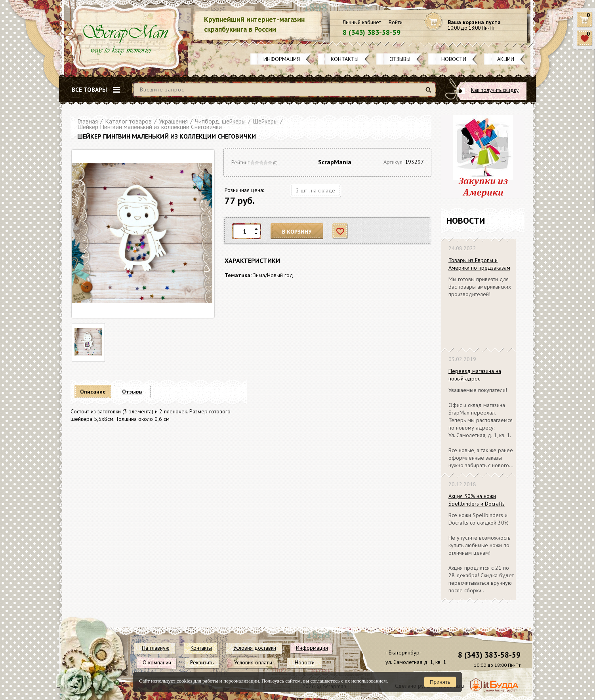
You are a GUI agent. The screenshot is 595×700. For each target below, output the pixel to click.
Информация (282, 59)
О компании (157, 662)
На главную (156, 648)
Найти (430, 93)
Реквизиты (202, 662)
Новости (454, 59)
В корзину (297, 231)
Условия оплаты (253, 662)
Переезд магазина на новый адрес (475, 375)
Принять (440, 682)
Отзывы (400, 59)
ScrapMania (335, 162)
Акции (506, 59)
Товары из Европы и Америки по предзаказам (479, 264)
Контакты (345, 59)
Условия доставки (255, 648)
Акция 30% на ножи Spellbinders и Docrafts (477, 500)
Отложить (340, 231)
